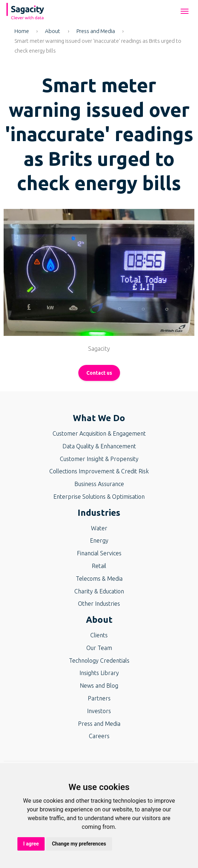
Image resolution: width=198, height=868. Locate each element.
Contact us (99, 373)
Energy (99, 540)
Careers (99, 736)
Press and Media (96, 31)
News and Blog (99, 686)
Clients (99, 635)
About (53, 31)
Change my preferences (79, 844)
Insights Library (99, 673)
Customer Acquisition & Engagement (99, 433)
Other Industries (99, 604)
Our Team (99, 648)
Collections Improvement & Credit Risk (99, 471)
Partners (99, 698)
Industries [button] (99, 513)
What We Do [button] (99, 418)
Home (22, 31)
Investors (99, 711)
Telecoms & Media (99, 579)
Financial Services (99, 553)
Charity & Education (99, 591)
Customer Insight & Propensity (99, 459)
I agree (31, 844)
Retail (99, 566)
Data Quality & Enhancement (99, 446)
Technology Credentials (99, 661)
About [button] (99, 620)
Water (99, 528)
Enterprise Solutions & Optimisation (99, 497)
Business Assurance (99, 484)
